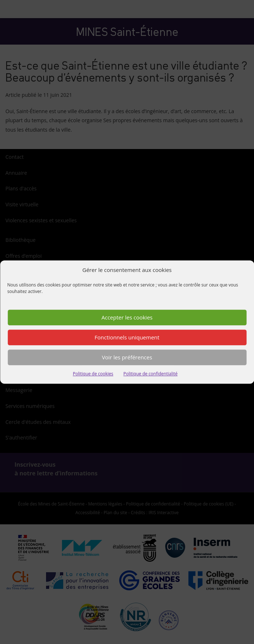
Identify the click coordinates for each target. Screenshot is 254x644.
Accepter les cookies (127, 318)
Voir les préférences (127, 358)
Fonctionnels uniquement (127, 338)
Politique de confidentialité (151, 374)
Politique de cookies (93, 374)
